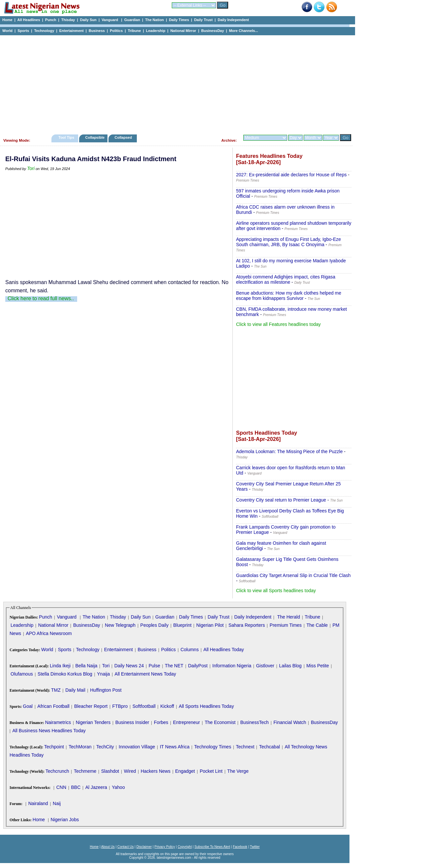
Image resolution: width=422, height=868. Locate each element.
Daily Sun (88, 20)
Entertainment (72, 31)
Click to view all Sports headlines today (276, 591)
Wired (130, 771)
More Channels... (244, 31)
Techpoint (54, 747)
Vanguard (110, 20)
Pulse (154, 666)
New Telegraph (120, 625)
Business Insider (132, 722)
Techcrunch (57, 771)
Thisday (68, 20)
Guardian (132, 20)
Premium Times (286, 625)
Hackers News (156, 771)
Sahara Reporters (247, 625)
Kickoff (167, 706)
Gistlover (265, 666)
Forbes (161, 722)
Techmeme (85, 771)
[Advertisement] (175, 83)
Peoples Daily (155, 625)
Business (97, 31)
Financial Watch (290, 722)
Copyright (185, 847)
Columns (189, 650)
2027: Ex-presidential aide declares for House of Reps (291, 175)
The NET (174, 666)
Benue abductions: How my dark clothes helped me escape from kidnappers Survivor (289, 296)
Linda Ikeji (60, 666)
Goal (28, 706)
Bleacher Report (91, 706)
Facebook (240, 847)
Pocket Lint (211, 771)
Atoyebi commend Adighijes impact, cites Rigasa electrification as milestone (286, 279)
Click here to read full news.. (41, 298)
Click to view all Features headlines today (278, 324)
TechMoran (80, 747)
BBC (76, 787)
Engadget (185, 771)
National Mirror (183, 31)
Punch (51, 20)
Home (7, 20)
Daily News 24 (129, 666)
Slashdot (110, 771)
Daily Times (179, 20)
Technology (44, 31)
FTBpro (120, 706)
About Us (108, 847)
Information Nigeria (232, 666)
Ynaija (103, 674)
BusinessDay (212, 31)
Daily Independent (233, 20)
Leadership (156, 31)
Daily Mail (75, 690)
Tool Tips (66, 137)
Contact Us (125, 847)
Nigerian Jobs (65, 820)
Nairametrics (58, 722)
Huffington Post (106, 690)
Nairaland (38, 803)
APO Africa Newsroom (49, 633)
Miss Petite (317, 666)
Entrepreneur (187, 722)
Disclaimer (144, 847)
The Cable (317, 625)
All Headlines (29, 20)
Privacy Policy (165, 847)
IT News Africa (175, 747)
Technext (245, 747)
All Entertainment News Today (146, 674)
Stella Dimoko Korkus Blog (65, 674)
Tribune (135, 31)
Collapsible (95, 137)
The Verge (238, 771)
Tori (31, 168)
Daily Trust (203, 20)
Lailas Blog (290, 666)
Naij (57, 803)
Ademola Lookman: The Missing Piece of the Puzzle (289, 451)
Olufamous (22, 674)
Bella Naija (86, 666)
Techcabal (270, 747)
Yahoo (118, 787)
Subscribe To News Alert (212, 847)
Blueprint (182, 625)
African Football (53, 706)
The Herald (289, 617)
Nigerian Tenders (93, 722)
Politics (116, 31)
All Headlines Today (224, 650)
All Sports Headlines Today (206, 706)
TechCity (105, 747)
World (7, 31)
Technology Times (213, 747)
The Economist (220, 722)
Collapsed (124, 137)
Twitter (255, 847)
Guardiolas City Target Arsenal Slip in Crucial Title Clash (293, 575)
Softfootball (144, 706)
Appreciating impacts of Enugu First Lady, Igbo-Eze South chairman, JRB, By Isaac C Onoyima (288, 242)
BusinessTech (255, 722)
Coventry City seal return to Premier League (281, 500)
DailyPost (198, 666)
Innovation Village (137, 747)
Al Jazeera (96, 787)
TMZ (56, 690)
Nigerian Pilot (210, 625)
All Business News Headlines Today (49, 731)
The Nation (154, 20)
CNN (61, 787)
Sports (23, 31)
